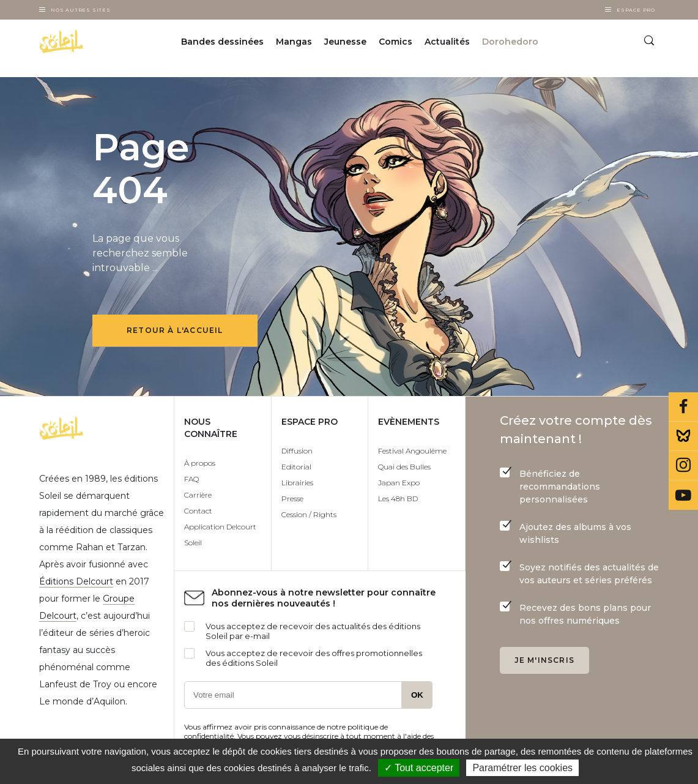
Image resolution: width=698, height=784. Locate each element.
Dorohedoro (510, 42)
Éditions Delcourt (76, 581)
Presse (292, 498)
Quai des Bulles (404, 467)
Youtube (683, 495)
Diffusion (297, 451)
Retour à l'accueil (175, 330)
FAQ (191, 479)
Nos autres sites (81, 10)
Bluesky (683, 436)
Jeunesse (345, 42)
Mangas (294, 42)
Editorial (296, 467)
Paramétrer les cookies (522, 768)
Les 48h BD (398, 498)
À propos (200, 463)
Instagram (683, 466)
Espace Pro (636, 10)
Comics (395, 42)
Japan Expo (399, 483)
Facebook (683, 407)
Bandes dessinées (222, 42)
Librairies (297, 483)
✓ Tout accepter (419, 768)
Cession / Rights (309, 514)
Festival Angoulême (412, 451)
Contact (198, 511)
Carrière (198, 495)
